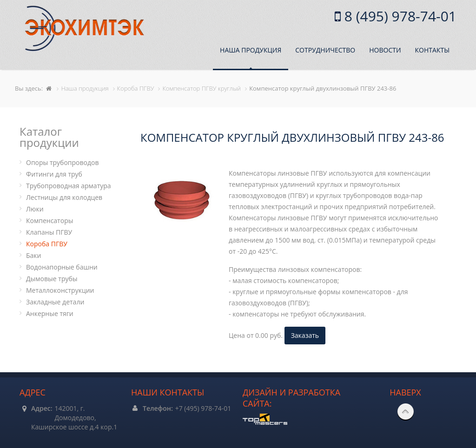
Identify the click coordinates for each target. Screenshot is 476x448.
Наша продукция (251, 50)
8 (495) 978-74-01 (399, 16)
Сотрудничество (325, 50)
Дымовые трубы (52, 279)
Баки (33, 255)
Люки (35, 209)
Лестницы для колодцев (64, 197)
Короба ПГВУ (47, 244)
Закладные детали (55, 302)
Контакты (432, 50)
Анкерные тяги (50, 313)
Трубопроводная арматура (69, 186)
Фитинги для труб (54, 174)
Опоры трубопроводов (63, 162)
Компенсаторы (50, 221)
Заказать (305, 335)
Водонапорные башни (62, 267)
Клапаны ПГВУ (49, 232)
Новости (385, 50)
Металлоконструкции (60, 290)
